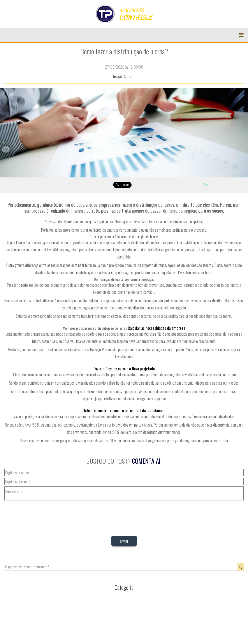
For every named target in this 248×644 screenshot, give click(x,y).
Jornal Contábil (124, 76)
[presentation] (124, 549)
